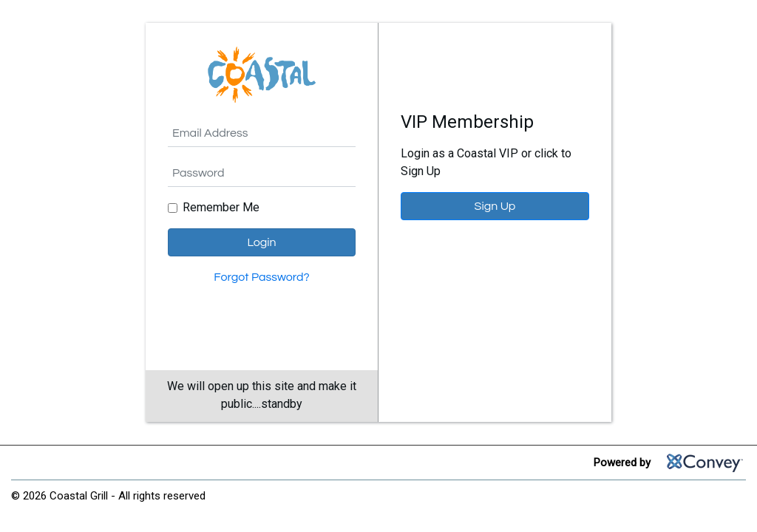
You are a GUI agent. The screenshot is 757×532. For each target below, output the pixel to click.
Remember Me (221, 207)
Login (261, 242)
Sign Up (495, 206)
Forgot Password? (261, 277)
